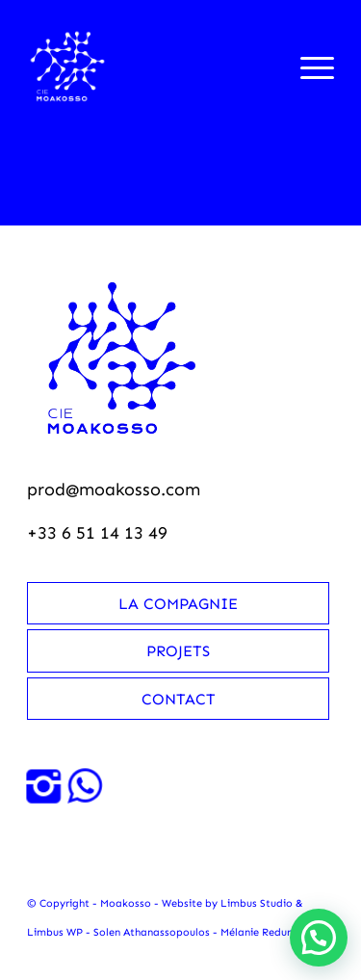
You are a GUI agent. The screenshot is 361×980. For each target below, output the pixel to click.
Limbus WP (55, 932)
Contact (179, 699)
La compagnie (178, 604)
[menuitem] (308, 66)
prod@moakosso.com (114, 490)
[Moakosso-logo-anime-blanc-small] (150, 66)
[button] (319, 938)
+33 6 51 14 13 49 (97, 533)
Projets (178, 651)
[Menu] (308, 66)
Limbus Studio (257, 903)
